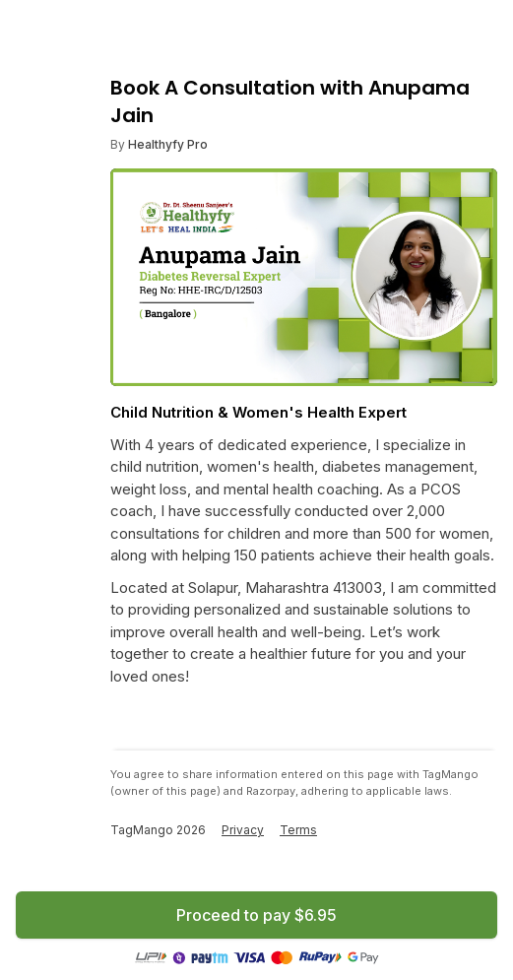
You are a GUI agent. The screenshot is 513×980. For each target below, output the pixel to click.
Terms (298, 830)
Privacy (243, 830)
